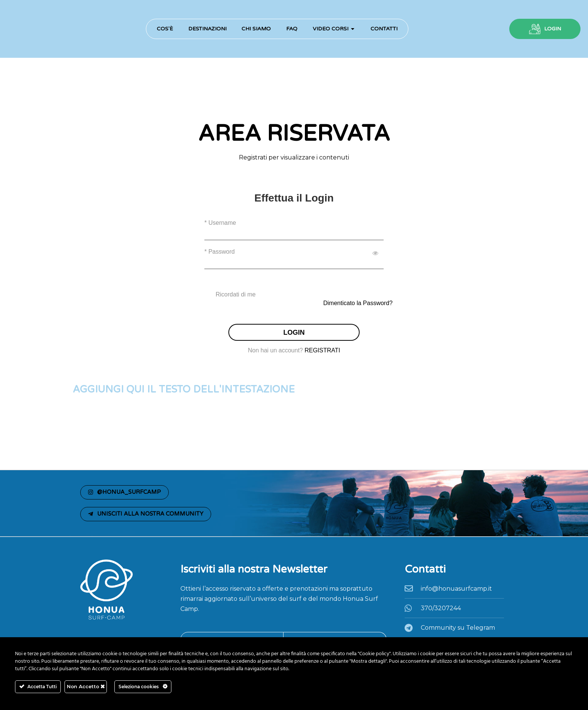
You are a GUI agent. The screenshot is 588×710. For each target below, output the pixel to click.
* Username (220, 223)
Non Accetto (86, 686)
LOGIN (553, 29)
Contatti (384, 29)
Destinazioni (207, 29)
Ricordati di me (236, 294)
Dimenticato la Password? (358, 303)
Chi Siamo (256, 29)
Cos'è (165, 29)
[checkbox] (294, 295)
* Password (220, 252)
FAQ (292, 29)
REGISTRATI (322, 350)
